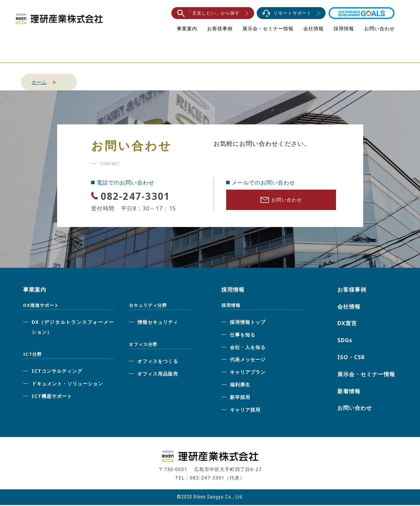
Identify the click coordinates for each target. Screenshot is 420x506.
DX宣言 (347, 325)
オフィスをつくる (158, 362)
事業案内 (187, 28)
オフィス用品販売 (158, 375)
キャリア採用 (245, 411)
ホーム (39, 82)
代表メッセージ (248, 361)
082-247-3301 (146, 195)
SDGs (345, 342)
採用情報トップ (248, 323)
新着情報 (349, 392)
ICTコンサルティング (57, 372)
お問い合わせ (380, 28)
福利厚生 (240, 386)
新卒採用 (240, 398)
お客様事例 (220, 28)
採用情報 (344, 28)
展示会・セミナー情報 (268, 28)
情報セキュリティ (158, 323)
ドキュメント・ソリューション (67, 385)
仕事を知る (243, 336)
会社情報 (314, 28)
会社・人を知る (248, 348)
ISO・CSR (351, 359)
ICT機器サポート (52, 397)
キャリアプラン (248, 373)
